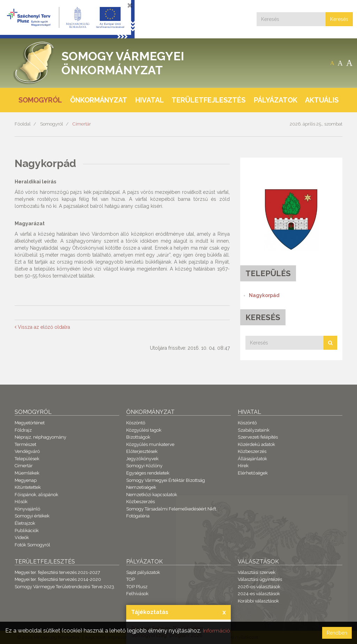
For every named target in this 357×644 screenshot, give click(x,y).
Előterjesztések (142, 451)
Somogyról (52, 124)
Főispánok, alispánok (36, 495)
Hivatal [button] (150, 100)
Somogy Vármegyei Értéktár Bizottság (166, 480)
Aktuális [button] (322, 100)
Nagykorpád (264, 295)
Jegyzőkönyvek (142, 459)
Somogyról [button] (40, 100)
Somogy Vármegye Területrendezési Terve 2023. (65, 587)
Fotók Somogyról (32, 545)
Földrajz (23, 430)
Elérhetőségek (253, 473)
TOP (131, 579)
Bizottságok (138, 437)
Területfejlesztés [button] (208, 100)
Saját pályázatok (143, 572)
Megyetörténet (30, 423)
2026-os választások (259, 587)
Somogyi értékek (32, 516)
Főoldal (23, 124)
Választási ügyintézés (260, 579)
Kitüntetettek (28, 487)
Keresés (339, 19)
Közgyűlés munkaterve (150, 444)
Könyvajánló (27, 509)
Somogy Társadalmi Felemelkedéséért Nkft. (172, 509)
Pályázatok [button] (276, 100)
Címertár (82, 124)
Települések (27, 459)
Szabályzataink (254, 430)
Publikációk (27, 531)
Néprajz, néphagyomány (40, 437)
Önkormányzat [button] (99, 100)
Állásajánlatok (252, 459)
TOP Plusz (137, 587)
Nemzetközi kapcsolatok (152, 495)
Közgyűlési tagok (144, 430)
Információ (217, 631)
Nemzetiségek (141, 487)
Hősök (21, 502)
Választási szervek (257, 572)
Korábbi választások (258, 601)
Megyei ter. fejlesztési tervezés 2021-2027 (57, 572)
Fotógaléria (138, 516)
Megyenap (26, 480)
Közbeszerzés (140, 502)
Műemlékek (27, 473)
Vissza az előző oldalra (42, 327)
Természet (25, 444)
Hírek (243, 466)
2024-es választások (259, 594)
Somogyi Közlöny (144, 466)
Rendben (337, 633)
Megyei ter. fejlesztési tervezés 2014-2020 (58, 579)
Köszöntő (136, 423)
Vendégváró (27, 451)
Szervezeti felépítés (258, 437)
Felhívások (137, 594)
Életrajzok (25, 523)
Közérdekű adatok (256, 444)
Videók (22, 537)
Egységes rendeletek (148, 473)
